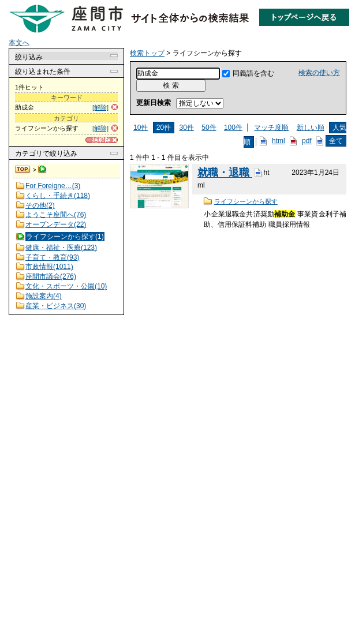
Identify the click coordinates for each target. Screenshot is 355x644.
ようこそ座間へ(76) (56, 215)
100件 (233, 128)
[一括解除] (102, 140)
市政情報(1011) (49, 267)
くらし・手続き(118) (58, 196)
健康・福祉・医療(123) (61, 248)
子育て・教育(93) (52, 257)
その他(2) (40, 205)
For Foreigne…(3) (53, 186)
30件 (187, 128)
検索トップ (23, 170)
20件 (164, 128)
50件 (209, 128)
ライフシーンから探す (246, 201)
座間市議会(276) (51, 276)
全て (336, 141)
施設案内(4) (44, 296)
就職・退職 (225, 173)
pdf (307, 141)
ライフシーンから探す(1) (65, 237)
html (279, 141)
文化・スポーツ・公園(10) (66, 286)
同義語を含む (253, 73)
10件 (141, 128)
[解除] (100, 107)
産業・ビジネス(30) (56, 306)
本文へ (19, 43)
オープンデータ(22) (56, 224)
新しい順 (311, 128)
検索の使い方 (319, 73)
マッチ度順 (271, 128)
